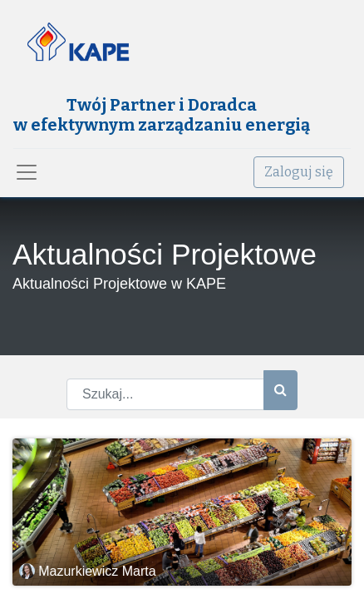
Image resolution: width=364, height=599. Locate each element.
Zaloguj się (299, 172)
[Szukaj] (280, 390)
